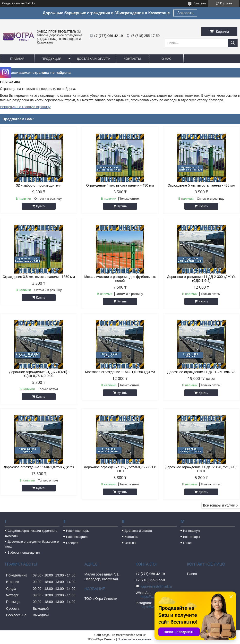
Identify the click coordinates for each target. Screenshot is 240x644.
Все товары (192, 537)
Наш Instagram (77, 537)
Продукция (52, 59)
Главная (17, 59)
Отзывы (130, 543)
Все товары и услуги (219, 505)
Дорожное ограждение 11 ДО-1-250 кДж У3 (201, 372)
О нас (167, 59)
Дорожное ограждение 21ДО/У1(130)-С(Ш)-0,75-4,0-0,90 (39, 374)
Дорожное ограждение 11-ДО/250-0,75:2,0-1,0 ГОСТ (120, 469)
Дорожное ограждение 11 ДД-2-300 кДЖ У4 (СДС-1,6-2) (201, 279)
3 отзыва (200, 3)
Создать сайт (11, 3)
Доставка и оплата (93, 59)
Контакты (132, 59)
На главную (192, 531)
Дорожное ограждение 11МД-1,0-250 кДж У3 (39, 467)
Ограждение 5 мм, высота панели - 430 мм (201, 185)
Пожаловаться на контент (135, 639)
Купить (41, 206)
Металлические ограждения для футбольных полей (120, 279)
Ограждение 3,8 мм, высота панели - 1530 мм (39, 277)
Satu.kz (141, 635)
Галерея (72, 543)
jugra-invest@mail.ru (156, 586)
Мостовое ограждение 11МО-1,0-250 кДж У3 (120, 372)
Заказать (185, 13)
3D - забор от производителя (39, 185)
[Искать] (233, 43)
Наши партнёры (78, 531)
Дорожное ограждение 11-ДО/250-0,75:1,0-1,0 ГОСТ (201, 469)
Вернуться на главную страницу (25, 107)
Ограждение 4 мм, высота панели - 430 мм (120, 185)
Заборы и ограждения (24, 553)
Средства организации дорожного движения (31, 533)
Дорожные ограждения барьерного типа (32, 544)
